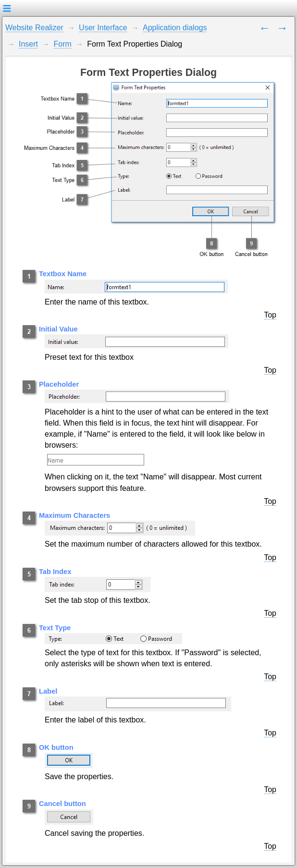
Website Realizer (34, 28)
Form (62, 44)
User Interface (103, 28)
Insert (28, 44)
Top (270, 315)
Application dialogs (175, 28)
